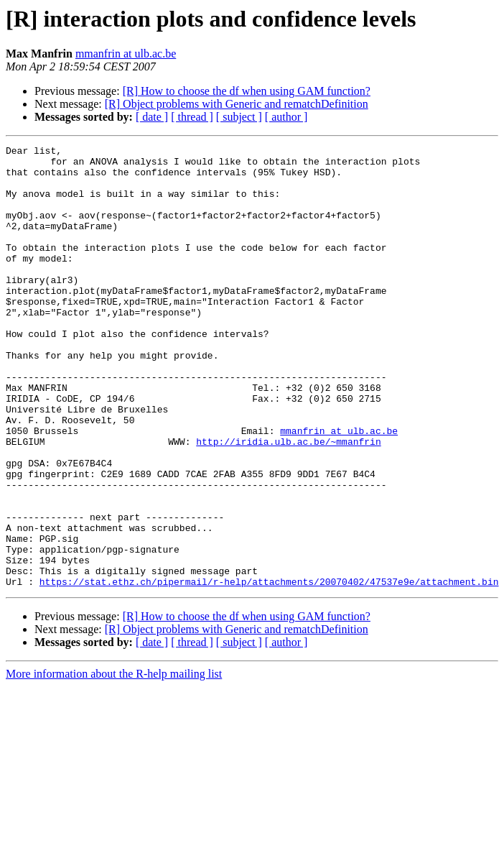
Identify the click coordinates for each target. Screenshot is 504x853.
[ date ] (152, 117)
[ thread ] (192, 117)
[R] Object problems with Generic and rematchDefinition (237, 104)
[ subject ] (239, 117)
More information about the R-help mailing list (114, 762)
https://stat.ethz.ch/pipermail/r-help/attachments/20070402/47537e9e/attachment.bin (269, 670)
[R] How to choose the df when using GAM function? (247, 91)
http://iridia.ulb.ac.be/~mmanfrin (288, 502)
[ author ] (286, 117)
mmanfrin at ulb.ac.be (126, 54)
